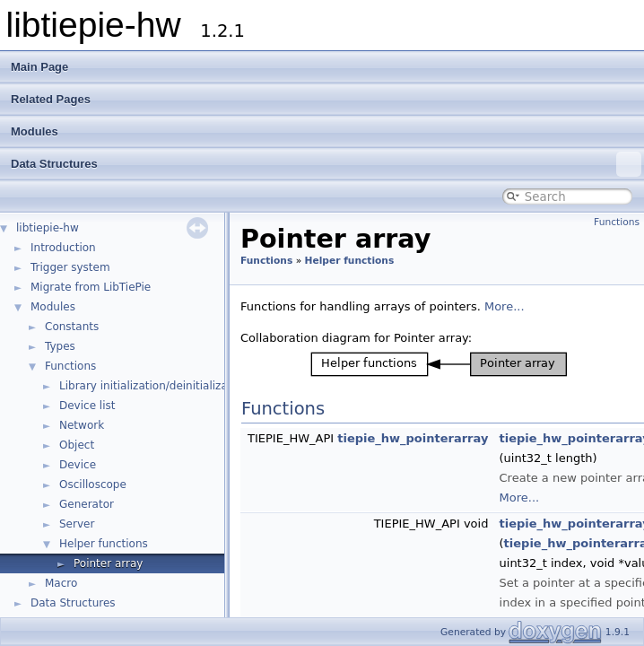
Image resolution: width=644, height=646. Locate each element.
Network (82, 425)
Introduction (63, 248)
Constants (72, 327)
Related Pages (51, 99)
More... (505, 306)
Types (60, 346)
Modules (35, 131)
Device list (87, 406)
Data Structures (326, 164)
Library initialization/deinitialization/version (175, 386)
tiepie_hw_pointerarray (413, 438)
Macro (61, 583)
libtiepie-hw (48, 228)
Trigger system (70, 267)
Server (77, 524)
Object (77, 445)
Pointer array (108, 563)
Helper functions (104, 544)
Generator (87, 504)
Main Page (39, 67)
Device (78, 465)
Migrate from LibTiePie (91, 287)
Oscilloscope (93, 484)
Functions (70, 366)
